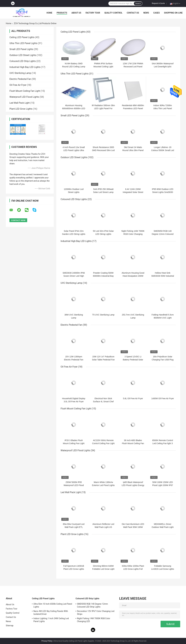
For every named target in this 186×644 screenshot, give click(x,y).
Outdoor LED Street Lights (23, 55)
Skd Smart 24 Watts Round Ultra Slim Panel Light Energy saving (133, 150)
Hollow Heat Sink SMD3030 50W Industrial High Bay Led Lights (163, 276)
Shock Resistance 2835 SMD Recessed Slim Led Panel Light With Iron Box (103, 150)
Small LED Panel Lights (21, 49)
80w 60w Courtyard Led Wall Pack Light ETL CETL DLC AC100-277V (74, 527)
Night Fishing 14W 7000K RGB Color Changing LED (133, 234)
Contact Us (133, 13)
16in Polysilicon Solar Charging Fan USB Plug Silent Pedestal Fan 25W (163, 360)
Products (62, 13)
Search (138, 3)
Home (49, 13)
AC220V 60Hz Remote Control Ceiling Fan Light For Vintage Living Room (103, 443)
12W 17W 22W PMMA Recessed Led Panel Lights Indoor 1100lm (133, 67)
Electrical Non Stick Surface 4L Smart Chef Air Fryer (103, 402)
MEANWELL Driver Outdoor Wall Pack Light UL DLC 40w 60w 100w (163, 527)
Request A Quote (158, 3)
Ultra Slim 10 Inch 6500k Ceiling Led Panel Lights (53, 605)
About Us (76, 13)
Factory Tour (93, 13)
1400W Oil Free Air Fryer (163, 398)
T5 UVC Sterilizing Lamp (103, 315)
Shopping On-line (173, 13)
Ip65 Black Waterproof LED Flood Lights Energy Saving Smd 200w (133, 485)
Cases (157, 13)
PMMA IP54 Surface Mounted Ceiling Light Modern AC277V (103, 67)
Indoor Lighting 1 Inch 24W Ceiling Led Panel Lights (51, 620)
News (146, 13)
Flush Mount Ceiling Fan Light (25, 91)
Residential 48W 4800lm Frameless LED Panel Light (133, 108)
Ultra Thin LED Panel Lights (23, 43)
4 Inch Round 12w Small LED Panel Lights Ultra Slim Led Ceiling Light (74, 150)
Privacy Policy (47, 641)
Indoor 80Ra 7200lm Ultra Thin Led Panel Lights (163, 108)
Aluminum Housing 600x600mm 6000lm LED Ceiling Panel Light (74, 108)
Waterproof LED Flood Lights (24, 97)
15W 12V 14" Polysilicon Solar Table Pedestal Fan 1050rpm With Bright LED (103, 360)
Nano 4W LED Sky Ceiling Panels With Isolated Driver (51, 613)
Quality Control (113, 13)
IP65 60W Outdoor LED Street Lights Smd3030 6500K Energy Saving (163, 192)
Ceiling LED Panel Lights (22, 37)
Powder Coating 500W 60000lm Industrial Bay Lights (103, 276)
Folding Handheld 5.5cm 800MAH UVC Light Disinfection (163, 318)
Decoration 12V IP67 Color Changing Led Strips (96, 613)
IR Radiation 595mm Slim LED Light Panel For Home (103, 108)
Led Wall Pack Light (20, 103)
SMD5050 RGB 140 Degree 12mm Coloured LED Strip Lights (163, 234)
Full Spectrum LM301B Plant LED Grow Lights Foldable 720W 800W (74, 569)
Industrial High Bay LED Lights (25, 67)
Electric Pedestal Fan (20, 79)
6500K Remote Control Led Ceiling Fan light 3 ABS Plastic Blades (163, 443)
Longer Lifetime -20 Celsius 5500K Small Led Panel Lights (163, 150)
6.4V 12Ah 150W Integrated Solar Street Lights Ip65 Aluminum (133, 192)
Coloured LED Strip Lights (23, 61)
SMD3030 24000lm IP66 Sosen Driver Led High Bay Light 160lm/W (74, 276)
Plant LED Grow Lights (21, 109)
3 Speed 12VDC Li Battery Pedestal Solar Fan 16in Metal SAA (133, 360)
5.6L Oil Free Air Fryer (133, 398)
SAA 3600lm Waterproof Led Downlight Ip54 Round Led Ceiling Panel (163, 67)
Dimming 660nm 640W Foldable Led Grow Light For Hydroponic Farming (103, 569)
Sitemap (10, 626)
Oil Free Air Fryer (18, 85)
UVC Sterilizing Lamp (20, 73)
